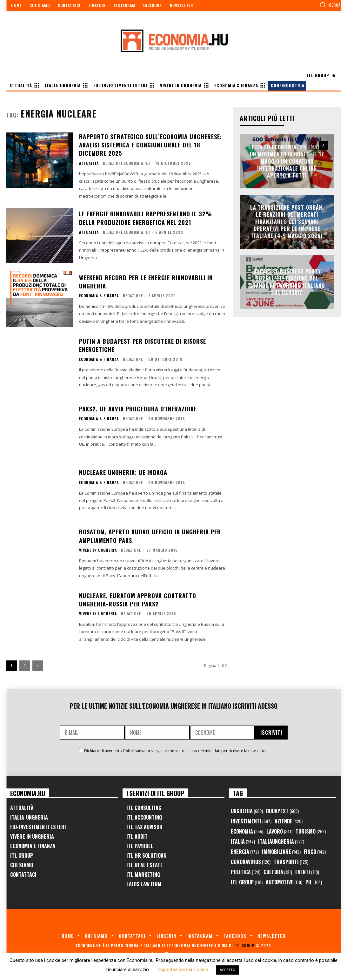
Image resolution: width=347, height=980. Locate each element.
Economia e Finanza (33, 845)
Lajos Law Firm (144, 883)
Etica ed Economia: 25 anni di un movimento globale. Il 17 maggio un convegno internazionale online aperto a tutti (287, 161)
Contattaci (23, 874)
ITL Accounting (144, 816)
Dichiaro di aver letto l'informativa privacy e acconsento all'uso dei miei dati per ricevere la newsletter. (176, 750)
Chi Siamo (22, 864)
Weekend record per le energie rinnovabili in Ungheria (145, 281)
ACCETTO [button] (227, 970)
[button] (330, 5)
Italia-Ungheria (29, 816)
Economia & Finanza (99, 294)
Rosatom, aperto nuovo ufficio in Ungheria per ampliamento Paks (150, 535)
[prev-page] (312, 145)
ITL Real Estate (145, 864)
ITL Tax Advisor (144, 826)
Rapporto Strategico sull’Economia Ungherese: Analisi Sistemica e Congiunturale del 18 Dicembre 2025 (150, 144)
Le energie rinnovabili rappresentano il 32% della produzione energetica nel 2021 (145, 217)
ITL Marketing (143, 874)
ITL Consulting (144, 807)
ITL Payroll (140, 845)
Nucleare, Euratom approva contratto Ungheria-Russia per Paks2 (137, 599)
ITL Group (22, 855)
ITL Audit (137, 835)
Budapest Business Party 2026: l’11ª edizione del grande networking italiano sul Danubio (287, 282)
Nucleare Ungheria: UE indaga (123, 471)
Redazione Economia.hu (126, 162)
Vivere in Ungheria (98, 549)
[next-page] (38, 665)
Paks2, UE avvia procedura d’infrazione (137, 408)
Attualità (89, 162)
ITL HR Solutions (146, 855)
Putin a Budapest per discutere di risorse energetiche (142, 344)
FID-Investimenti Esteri (38, 826)
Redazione (133, 294)
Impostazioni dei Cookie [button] (183, 970)
